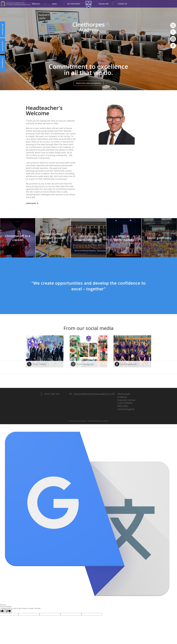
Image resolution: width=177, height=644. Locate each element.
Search (173, 25)
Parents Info (106, 4)
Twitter (173, 32)
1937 (88, 5)
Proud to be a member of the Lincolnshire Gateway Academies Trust (18, 4)
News (58, 4)
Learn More (31, 203)
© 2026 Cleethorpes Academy (98, 421)
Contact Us (122, 4)
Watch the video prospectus (88, 83)
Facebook (173, 46)
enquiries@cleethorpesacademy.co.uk (94, 394)
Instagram (173, 39)
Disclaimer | (83, 421)
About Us (39, 4)
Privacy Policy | (74, 421)
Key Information (73, 4)
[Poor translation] (8, 611)
